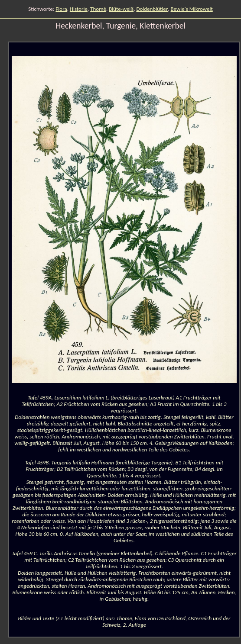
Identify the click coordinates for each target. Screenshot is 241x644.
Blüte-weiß (121, 9)
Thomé (98, 9)
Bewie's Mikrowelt (192, 9)
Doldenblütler (152, 9)
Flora (61, 9)
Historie (79, 9)
